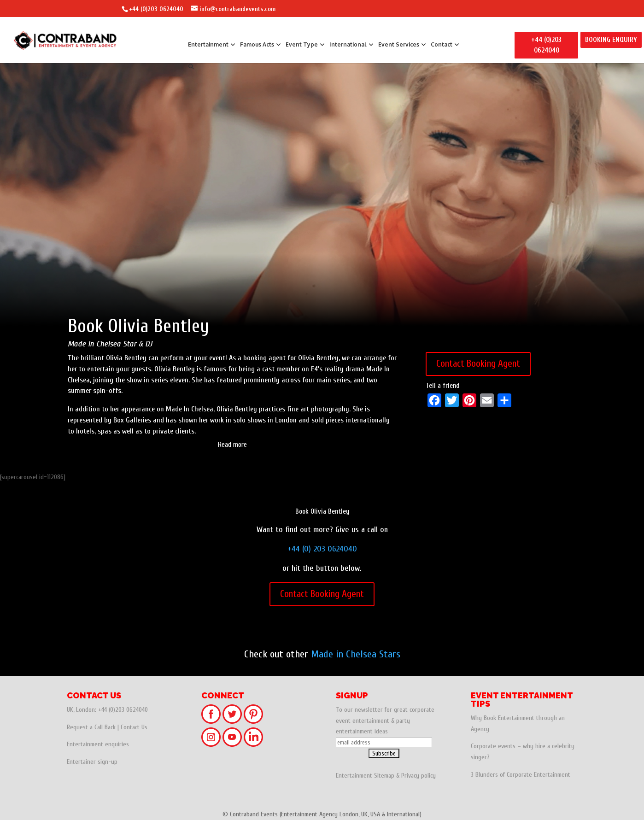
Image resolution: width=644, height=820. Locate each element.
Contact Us (134, 727)
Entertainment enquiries (98, 744)
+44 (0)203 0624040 (156, 9)
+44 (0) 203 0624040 (322, 549)
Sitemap (384, 776)
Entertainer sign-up (92, 762)
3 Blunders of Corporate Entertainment (521, 775)
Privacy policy (419, 776)
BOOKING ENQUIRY (611, 40)
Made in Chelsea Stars (356, 654)
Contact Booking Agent (478, 363)
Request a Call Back (91, 727)
